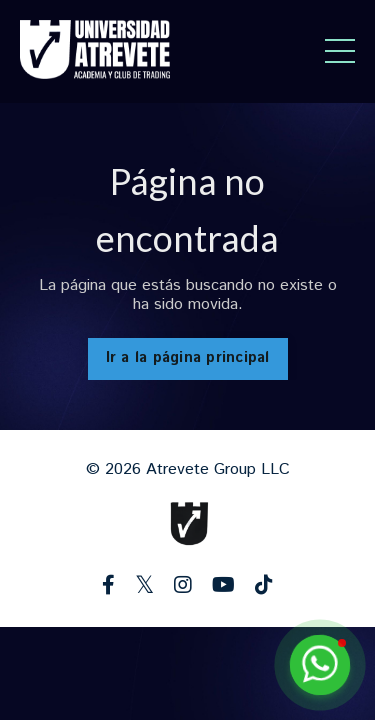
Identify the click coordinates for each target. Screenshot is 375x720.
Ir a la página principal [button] (188, 358)
